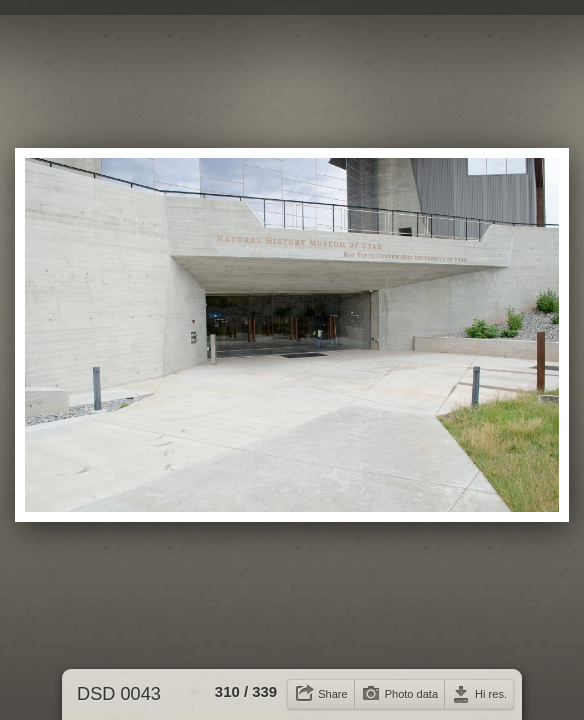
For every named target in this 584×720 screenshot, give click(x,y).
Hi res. (491, 694)
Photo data (411, 694)
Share (332, 694)
